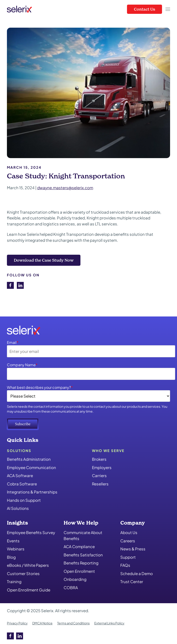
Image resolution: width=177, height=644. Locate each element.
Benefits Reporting (81, 563)
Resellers (100, 484)
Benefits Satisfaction (83, 555)
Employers (102, 467)
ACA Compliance (79, 547)
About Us (129, 532)
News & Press (133, 549)
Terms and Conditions (73, 623)
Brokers (99, 459)
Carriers (99, 476)
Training (14, 582)
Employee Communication (31, 467)
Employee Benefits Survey (31, 532)
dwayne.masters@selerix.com (65, 188)
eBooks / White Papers (28, 565)
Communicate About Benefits (83, 535)
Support (128, 557)
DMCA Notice (42, 623)
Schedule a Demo (137, 573)
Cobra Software (22, 484)
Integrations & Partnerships (32, 492)
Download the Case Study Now (44, 260)
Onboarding (75, 579)
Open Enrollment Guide (29, 590)
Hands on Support (24, 500)
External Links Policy (109, 623)
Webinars (16, 549)
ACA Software (20, 476)
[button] (168, 9)
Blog (11, 557)
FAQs (125, 565)
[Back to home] (19, 9)
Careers (128, 541)
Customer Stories (23, 573)
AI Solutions (18, 508)
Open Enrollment (79, 571)
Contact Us (145, 9)
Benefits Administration (29, 459)
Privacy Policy (17, 623)
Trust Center (132, 582)
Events (13, 541)
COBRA (71, 588)
